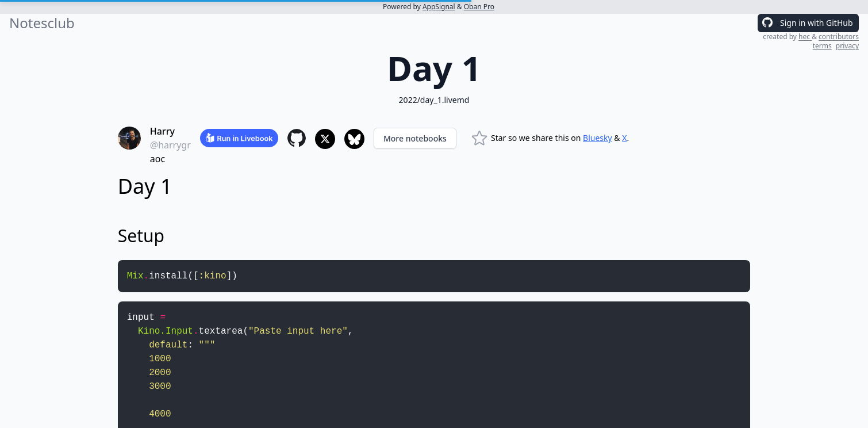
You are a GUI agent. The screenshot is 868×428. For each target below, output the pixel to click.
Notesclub (42, 23)
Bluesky (598, 138)
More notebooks (415, 138)
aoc (158, 159)
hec (805, 37)
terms (822, 46)
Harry (162, 131)
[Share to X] (325, 139)
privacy (847, 46)
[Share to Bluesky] (354, 139)
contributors (839, 37)
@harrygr (170, 145)
